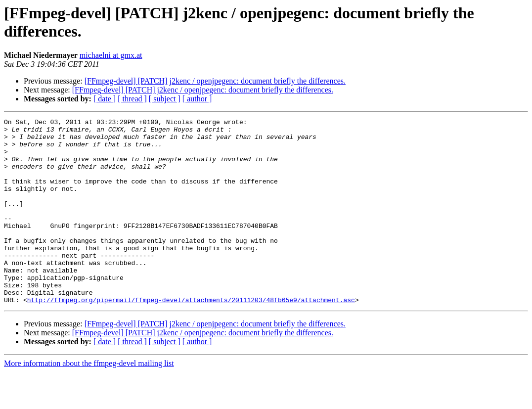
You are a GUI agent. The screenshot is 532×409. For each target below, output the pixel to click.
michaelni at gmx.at (111, 55)
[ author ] (197, 99)
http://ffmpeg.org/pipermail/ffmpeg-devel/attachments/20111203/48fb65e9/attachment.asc (191, 337)
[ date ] (105, 99)
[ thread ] (132, 99)
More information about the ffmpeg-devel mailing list (89, 400)
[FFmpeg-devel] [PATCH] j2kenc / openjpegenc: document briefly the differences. (215, 81)
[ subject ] (165, 99)
